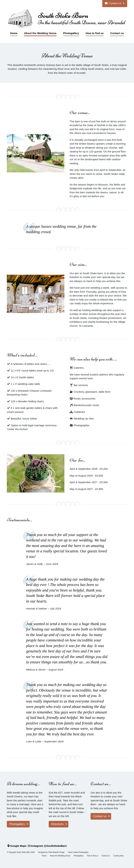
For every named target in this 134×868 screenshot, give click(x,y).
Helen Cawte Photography (78, 852)
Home (44, 856)
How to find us (92, 856)
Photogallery (19, 824)
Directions (59, 824)
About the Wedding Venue (60, 856)
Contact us (102, 816)
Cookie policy (119, 856)
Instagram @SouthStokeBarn (47, 846)
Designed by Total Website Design (51, 852)
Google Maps (17, 846)
